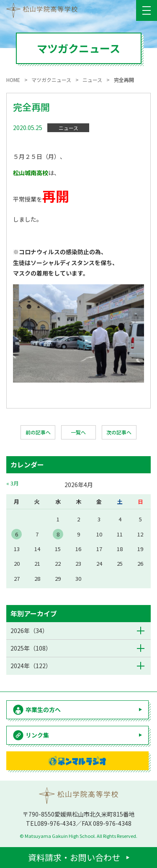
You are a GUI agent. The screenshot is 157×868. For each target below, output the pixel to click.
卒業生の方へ (43, 710)
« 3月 (13, 483)
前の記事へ (38, 432)
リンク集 (37, 735)
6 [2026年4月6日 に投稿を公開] (17, 534)
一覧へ (78, 432)
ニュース (68, 128)
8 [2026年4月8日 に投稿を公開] (58, 534)
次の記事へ (119, 432)
